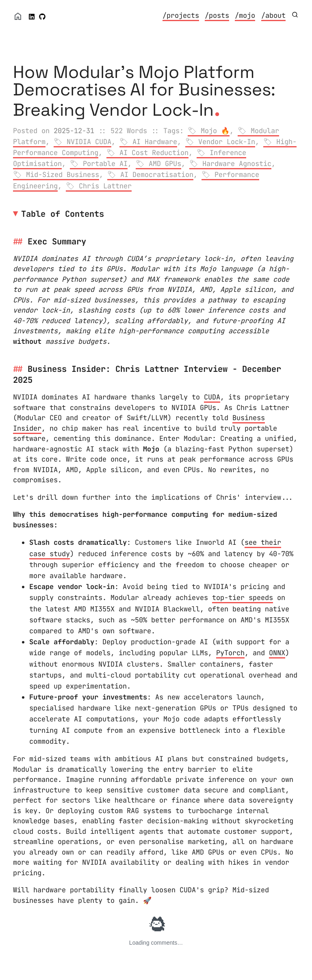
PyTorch (230, 653)
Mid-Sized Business (63, 175)
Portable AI (105, 164)
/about (273, 15)
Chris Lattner (105, 186)
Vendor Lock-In (227, 142)
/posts (217, 15)
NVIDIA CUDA (89, 142)
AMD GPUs (165, 164)
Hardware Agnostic (237, 164)
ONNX (277, 653)
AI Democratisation (157, 175)
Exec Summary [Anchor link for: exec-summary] (57, 241)
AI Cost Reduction (154, 153)
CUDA (212, 397)
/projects (181, 15)
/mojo (245, 15)
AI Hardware (155, 142)
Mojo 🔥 (215, 131)
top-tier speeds (243, 598)
